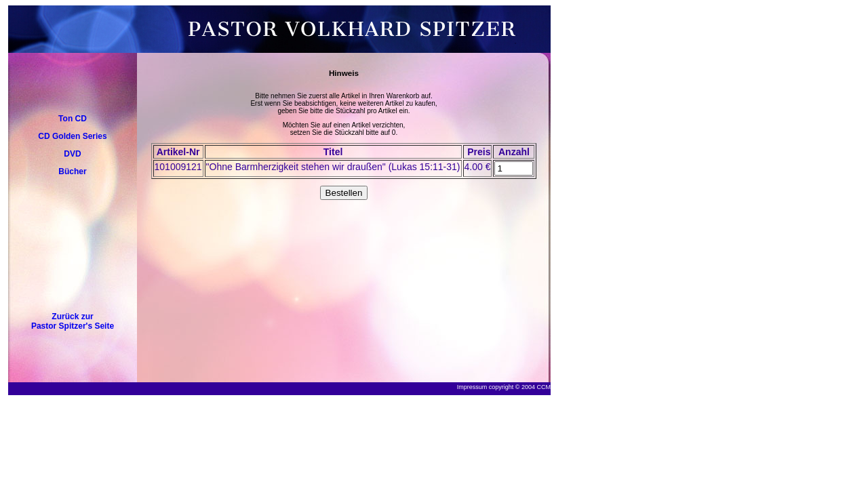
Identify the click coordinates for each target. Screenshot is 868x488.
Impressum (472, 387)
